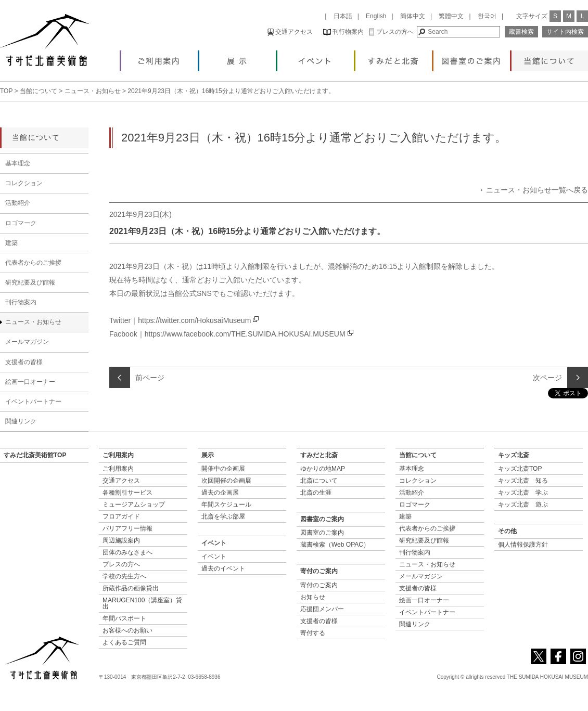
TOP (6, 91)
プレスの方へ (391, 32)
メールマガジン (27, 342)
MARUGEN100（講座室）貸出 (142, 603)
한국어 (487, 16)
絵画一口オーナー (30, 382)
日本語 (343, 16)
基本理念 (18, 163)
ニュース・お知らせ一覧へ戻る (537, 190)
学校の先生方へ (124, 576)
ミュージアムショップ (134, 505)
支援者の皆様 (24, 362)
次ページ (547, 378)
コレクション (24, 183)
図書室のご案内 (472, 58)
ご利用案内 (159, 58)
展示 (238, 58)
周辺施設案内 (121, 540)
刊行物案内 (343, 32)
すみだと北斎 (394, 58)
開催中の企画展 (223, 469)
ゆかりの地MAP (323, 469)
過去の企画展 (220, 493)
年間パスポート (124, 618)
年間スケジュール (226, 505)
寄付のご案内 (319, 585)
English (376, 16)
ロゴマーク (21, 223)
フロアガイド (121, 516)
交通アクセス (290, 32)
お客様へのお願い (127, 630)
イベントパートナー (33, 402)
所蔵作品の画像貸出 (131, 588)
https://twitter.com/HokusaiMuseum (194, 320)
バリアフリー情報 (127, 528)
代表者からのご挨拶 (33, 263)
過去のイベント (223, 568)
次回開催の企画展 (226, 481)
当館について (550, 58)
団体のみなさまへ (127, 552)
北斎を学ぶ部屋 (223, 516)
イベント (316, 58)
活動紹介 (18, 203)
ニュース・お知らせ (93, 91)
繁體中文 (451, 16)
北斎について (319, 481)
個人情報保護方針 (523, 545)
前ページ (150, 378)
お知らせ (313, 597)
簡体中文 (413, 16)
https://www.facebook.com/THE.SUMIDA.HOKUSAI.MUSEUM (245, 334)
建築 (11, 243)
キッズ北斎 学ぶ (523, 493)
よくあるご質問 (124, 642)
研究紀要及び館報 (30, 282)
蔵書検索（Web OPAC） (335, 545)
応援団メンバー (322, 609)
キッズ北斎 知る (523, 481)
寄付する (313, 633)
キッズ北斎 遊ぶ (523, 505)
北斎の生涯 (316, 493)
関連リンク (21, 421)
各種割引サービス (127, 493)
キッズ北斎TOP (520, 469)
